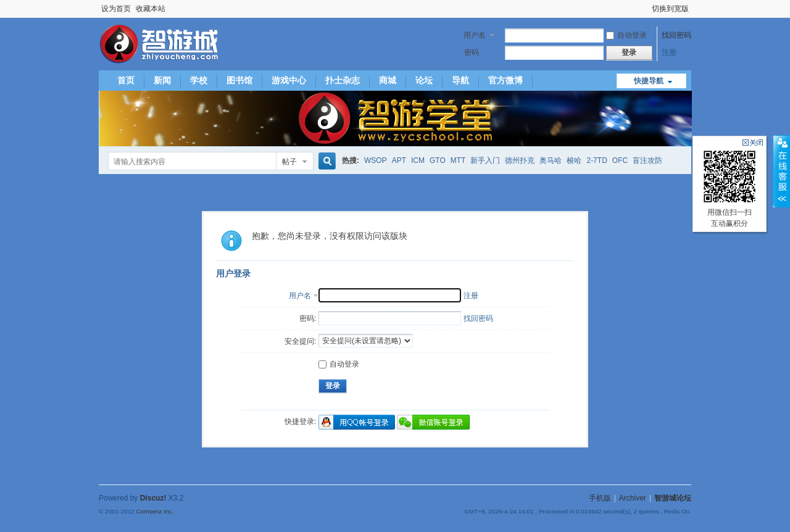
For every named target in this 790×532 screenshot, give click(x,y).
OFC (620, 160)
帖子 (289, 162)
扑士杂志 (343, 80)
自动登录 (626, 35)
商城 (388, 80)
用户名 (475, 35)
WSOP (376, 160)
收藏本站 (151, 9)
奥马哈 (551, 160)
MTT (458, 160)
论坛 (424, 80)
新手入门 (485, 160)
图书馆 (239, 80)
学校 (199, 80)
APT (399, 160)
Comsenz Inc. (155, 511)
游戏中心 (289, 80)
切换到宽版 (670, 9)
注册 (669, 52)
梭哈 (574, 160)
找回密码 (676, 35)
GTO (438, 160)
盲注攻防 (647, 160)
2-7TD (597, 160)
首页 (126, 80)
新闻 (162, 80)
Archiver (633, 498)
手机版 (600, 498)
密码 (472, 52)
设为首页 (116, 9)
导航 (460, 80)
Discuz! (153, 498)
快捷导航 (649, 81)
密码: (308, 318)
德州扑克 (520, 160)
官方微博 (505, 80)
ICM (418, 160)
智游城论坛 (673, 498)
